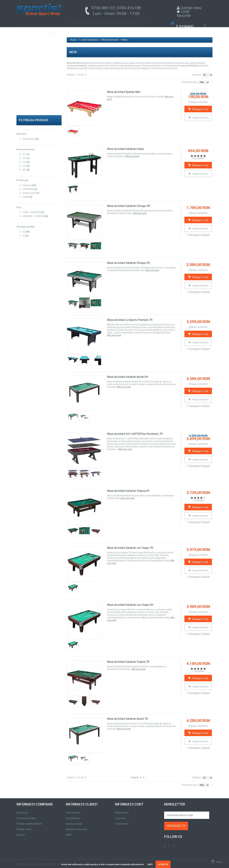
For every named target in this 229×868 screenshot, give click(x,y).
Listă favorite (184, 14)
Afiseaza (197, 71)
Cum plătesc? (73, 815)
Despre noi (22, 809)
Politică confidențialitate (29, 820)
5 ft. (24, 155)
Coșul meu (120, 815)
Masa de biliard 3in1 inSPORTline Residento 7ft (135, 430)
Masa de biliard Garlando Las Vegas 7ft (130, 544)
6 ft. (24, 159)
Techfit (26, 193)
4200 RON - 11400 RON (34, 213)
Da (24, 228)
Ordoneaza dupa (190, 79)
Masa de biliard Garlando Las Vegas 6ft (130, 601)
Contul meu (191, 8)
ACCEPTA (163, 864)
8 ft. (24, 166)
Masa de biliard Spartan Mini (124, 89)
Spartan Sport (29, 190)
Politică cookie (24, 826)
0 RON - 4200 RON (31, 209)
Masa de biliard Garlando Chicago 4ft (128, 203)
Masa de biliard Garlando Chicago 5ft (128, 260)
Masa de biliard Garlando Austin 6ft (127, 373)
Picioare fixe (28, 136)
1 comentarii (198, 497)
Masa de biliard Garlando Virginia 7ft (128, 658)
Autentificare (122, 809)
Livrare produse (74, 820)
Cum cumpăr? (73, 809)
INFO (150, 864)
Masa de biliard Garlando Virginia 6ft (128, 487)
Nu (24, 232)
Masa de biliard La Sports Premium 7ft (130, 317)
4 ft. (24, 151)
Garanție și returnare (77, 826)
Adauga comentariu (198, 99)
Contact (21, 831)
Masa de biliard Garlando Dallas (125, 146)
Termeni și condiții (26, 815)
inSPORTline (28, 186)
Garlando (27, 182)
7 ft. (24, 162)
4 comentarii (198, 155)
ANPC (69, 831)
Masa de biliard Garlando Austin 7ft (127, 715)
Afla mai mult (132, 153)
